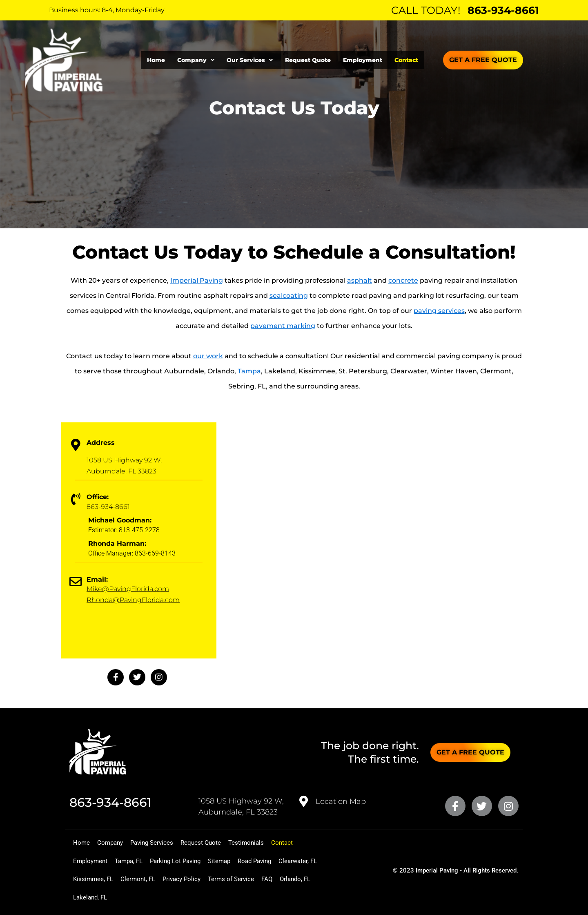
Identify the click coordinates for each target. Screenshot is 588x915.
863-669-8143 (155, 553)
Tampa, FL (139, 860)
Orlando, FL (177, 897)
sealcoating (289, 296)
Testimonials (276, 841)
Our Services (250, 60)
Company (196, 60)
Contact (406, 60)
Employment (363, 60)
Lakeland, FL (224, 897)
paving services (439, 311)
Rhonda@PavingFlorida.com (133, 600)
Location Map (341, 799)
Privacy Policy (251, 878)
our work (208, 356)
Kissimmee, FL (149, 878)
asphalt (360, 280)
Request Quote (308, 60)
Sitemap (246, 860)
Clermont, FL (201, 878)
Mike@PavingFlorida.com (128, 589)
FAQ (142, 897)
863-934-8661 (503, 10)
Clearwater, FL (96, 878)
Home (156, 60)
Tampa (249, 371)
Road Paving (289, 860)
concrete (403, 280)
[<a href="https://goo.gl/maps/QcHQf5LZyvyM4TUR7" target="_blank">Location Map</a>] (304, 799)
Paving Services (168, 841)
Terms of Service (100, 897)
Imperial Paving (197, 280)
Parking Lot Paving (194, 860)
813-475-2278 (139, 530)
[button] (196, 60)
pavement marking (283, 326)
